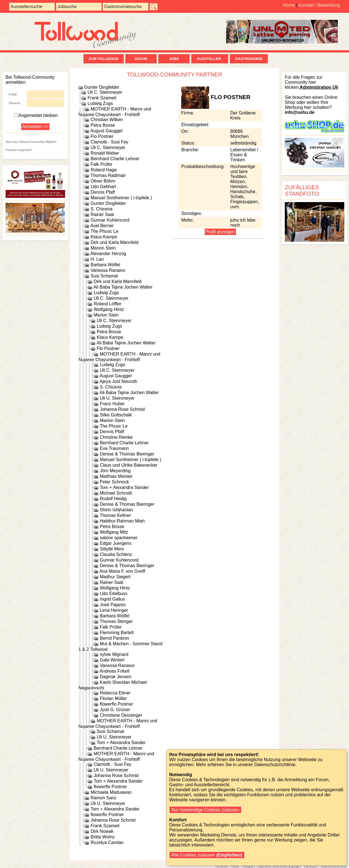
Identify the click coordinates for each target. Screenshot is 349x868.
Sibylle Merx (112, 549)
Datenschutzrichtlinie (334, 866)
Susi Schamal (104, 276)
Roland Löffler (107, 304)
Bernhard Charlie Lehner (115, 159)
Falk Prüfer (101, 164)
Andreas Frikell (115, 671)
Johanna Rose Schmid (122, 409)
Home (289, 5)
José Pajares (113, 605)
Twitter (235, 866)
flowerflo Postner (116, 704)
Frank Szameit (102, 98)
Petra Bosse (103, 125)
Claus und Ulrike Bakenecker (128, 465)
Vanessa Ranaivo (108, 270)
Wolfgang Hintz (109, 309)
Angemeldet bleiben (36, 115)
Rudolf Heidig (113, 499)
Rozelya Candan (107, 842)
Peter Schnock (114, 482)
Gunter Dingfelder (102, 87)
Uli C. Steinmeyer (105, 92)
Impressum (311, 866)
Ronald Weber (105, 153)
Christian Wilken (107, 120)
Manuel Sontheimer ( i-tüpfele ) (121, 198)
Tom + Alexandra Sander (124, 487)
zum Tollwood (104, 59)
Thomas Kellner (115, 515)
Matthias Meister (116, 476)
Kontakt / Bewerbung (319, 5)
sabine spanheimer (119, 538)
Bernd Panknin (114, 638)
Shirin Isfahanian (116, 510)
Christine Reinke (116, 437)
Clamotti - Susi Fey (109, 142)
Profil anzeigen (220, 232)
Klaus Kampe (104, 237)
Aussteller (210, 59)
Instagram (248, 866)
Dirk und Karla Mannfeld (114, 242)
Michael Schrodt (116, 493)
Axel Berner (102, 226)
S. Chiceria (101, 209)
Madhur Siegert (115, 577)
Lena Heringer (114, 610)
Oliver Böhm (103, 181)
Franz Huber (112, 404)
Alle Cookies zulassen (207, 855)
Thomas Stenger (116, 621)
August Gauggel (107, 131)
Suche (141, 59)
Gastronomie (249, 59)
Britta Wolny (102, 837)
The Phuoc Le (104, 231)
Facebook (222, 866)
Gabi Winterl (112, 660)
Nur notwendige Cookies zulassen (205, 810)
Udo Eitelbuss (113, 594)
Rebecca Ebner (115, 693)
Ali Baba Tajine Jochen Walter (123, 287)
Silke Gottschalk (116, 415)
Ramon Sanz (103, 798)
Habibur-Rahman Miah (122, 521)
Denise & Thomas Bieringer (127, 454)
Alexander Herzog (108, 254)
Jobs (174, 59)
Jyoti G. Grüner (115, 710)
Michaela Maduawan (111, 792)
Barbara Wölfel (105, 265)
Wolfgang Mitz (114, 532)
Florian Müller (113, 698)
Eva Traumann (114, 448)
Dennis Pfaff (103, 192)
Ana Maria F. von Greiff (122, 571)
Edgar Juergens (115, 543)
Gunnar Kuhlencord (110, 220)
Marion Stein (103, 248)
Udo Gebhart (103, 187)
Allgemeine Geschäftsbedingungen (279, 866)
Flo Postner (102, 136)
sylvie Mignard (114, 654)
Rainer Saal (102, 214)
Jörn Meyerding (115, 471)
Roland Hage (103, 170)
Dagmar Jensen (115, 677)
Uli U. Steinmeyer (117, 398)
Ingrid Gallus (112, 599)
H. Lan (97, 259)
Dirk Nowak (102, 831)
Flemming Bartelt (117, 633)
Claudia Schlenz (116, 554)
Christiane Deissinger (121, 715)
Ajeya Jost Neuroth (119, 381)
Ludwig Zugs (100, 103)
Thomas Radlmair (108, 175)
